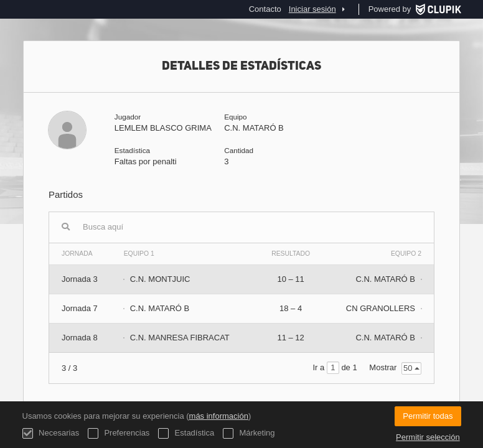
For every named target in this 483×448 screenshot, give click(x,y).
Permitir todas (428, 416)
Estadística (186, 433)
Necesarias (51, 433)
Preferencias (119, 433)
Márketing (249, 433)
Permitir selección (428, 437)
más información (219, 416)
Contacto (265, 9)
